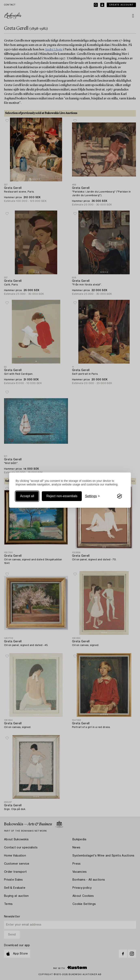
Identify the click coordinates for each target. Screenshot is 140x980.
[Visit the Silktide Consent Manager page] (120, 496)
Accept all (27, 496)
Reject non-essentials (62, 496)
